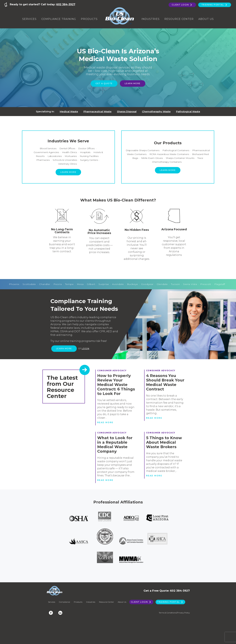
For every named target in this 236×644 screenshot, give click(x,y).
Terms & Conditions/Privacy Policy (174, 613)
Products (89, 19)
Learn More (133, 83)
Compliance (64, 602)
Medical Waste (69, 111)
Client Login (182, 5)
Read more (105, 422)
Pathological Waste (188, 111)
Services (29, 19)
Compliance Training (59, 19)
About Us (206, 19)
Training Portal (215, 5)
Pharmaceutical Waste (97, 111)
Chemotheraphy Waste (156, 111)
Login (86, 349)
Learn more (68, 172)
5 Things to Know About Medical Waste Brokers (164, 442)
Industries (151, 19)
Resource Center (179, 19)
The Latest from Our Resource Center (62, 387)
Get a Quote (104, 83)
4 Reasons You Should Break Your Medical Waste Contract (165, 382)
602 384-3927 (66, 4)
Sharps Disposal (127, 111)
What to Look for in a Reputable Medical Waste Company (115, 445)
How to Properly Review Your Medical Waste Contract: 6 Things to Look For (116, 385)
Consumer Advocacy (112, 370)
